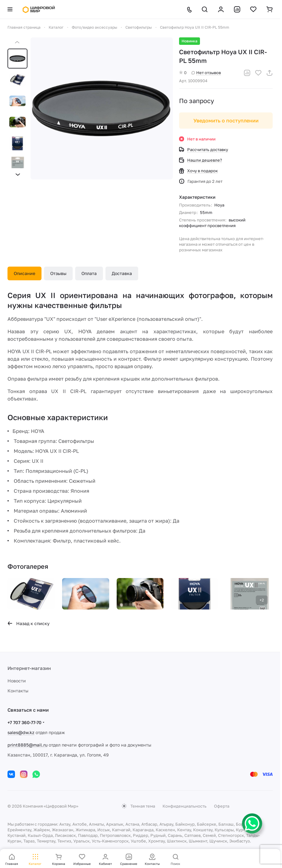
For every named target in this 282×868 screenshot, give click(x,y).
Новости (17, 681)
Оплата (89, 273)
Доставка (122, 273)
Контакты (18, 691)
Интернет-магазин (29, 668)
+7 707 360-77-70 (24, 722)
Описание (24, 273)
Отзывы (58, 273)
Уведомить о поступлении (226, 121)
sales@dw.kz (21, 732)
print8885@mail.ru (27, 745)
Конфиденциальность (185, 806)
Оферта (222, 806)
